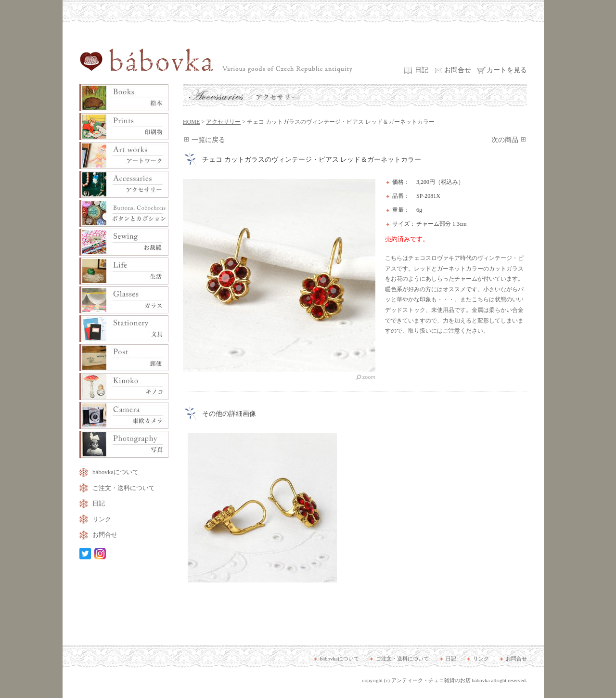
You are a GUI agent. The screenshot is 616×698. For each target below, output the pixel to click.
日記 (422, 70)
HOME (191, 122)
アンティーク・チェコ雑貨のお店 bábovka (441, 680)
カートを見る (507, 70)
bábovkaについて (115, 472)
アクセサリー (223, 122)
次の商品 (505, 140)
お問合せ (458, 70)
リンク (102, 519)
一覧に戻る (208, 140)
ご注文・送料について (124, 488)
